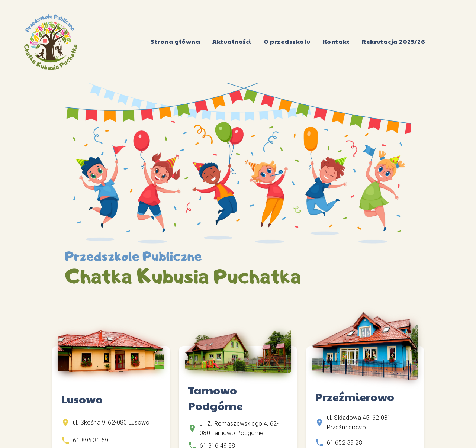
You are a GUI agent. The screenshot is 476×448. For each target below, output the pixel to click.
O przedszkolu (287, 42)
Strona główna (176, 42)
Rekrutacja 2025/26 (394, 42)
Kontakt (336, 42)
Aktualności (232, 42)
